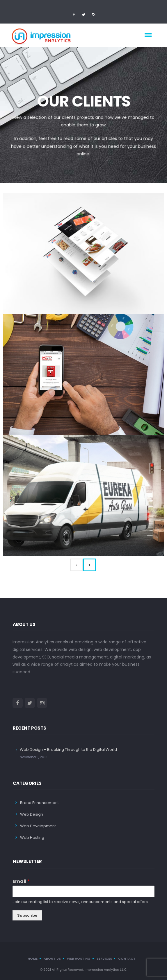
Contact (127, 958)
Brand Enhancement (39, 802)
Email (21, 881)
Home (33, 958)
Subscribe (27, 915)
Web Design (32, 814)
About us (52, 958)
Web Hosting (32, 837)
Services (104, 958)
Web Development (38, 826)
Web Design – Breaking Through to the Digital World (68, 749)
